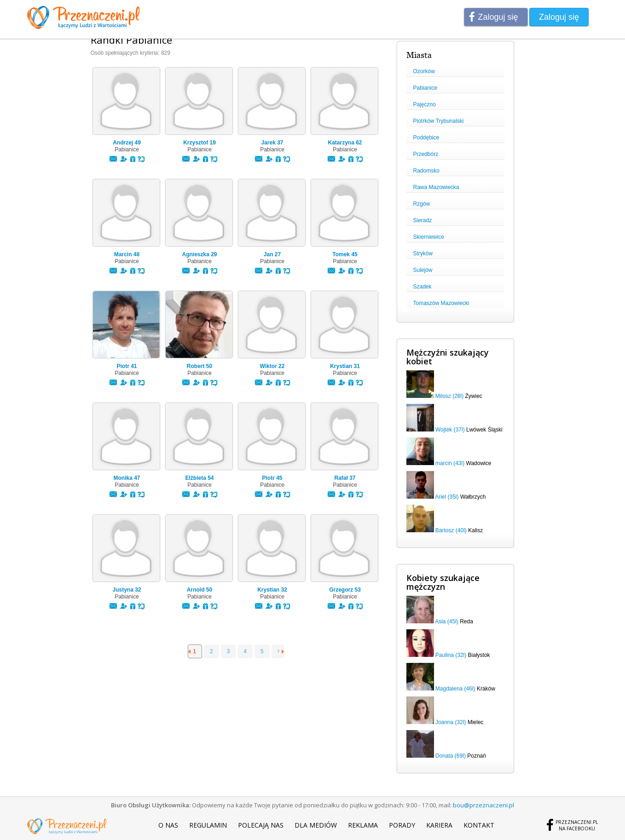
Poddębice (426, 138)
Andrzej (127, 143)
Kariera (439, 825)
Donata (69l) (451, 756)
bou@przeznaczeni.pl (483, 805)
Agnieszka (199, 254)
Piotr (127, 366)
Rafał (345, 478)
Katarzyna (345, 143)
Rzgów (422, 204)
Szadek (422, 287)
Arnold (200, 590)
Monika (127, 478)
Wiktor (272, 366)
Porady (402, 825)
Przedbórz (426, 154)
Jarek (272, 143)
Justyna (127, 590)
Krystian (345, 366)
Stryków (423, 253)
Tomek (345, 254)
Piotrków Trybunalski (439, 121)
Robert (200, 366)
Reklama (363, 825)
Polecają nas (261, 825)
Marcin (127, 254)
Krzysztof (200, 143)
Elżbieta (199, 478)
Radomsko (426, 171)
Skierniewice (429, 237)
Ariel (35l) (447, 497)
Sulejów (423, 270)
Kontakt (479, 825)
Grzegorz (345, 590)
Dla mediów (316, 825)
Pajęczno (425, 104)
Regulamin (208, 825)
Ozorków (424, 71)
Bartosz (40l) (451, 530)
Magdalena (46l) (455, 689)
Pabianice (425, 88)
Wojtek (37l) (450, 430)
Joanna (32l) (451, 722)
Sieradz (423, 220)
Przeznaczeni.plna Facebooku (577, 825)
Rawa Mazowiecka (436, 187)
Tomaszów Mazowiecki (441, 303)
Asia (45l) (447, 621)
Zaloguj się (498, 17)
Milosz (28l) (449, 396)
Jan (272, 254)
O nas (168, 825)
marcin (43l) (450, 463)
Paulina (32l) (451, 655)
